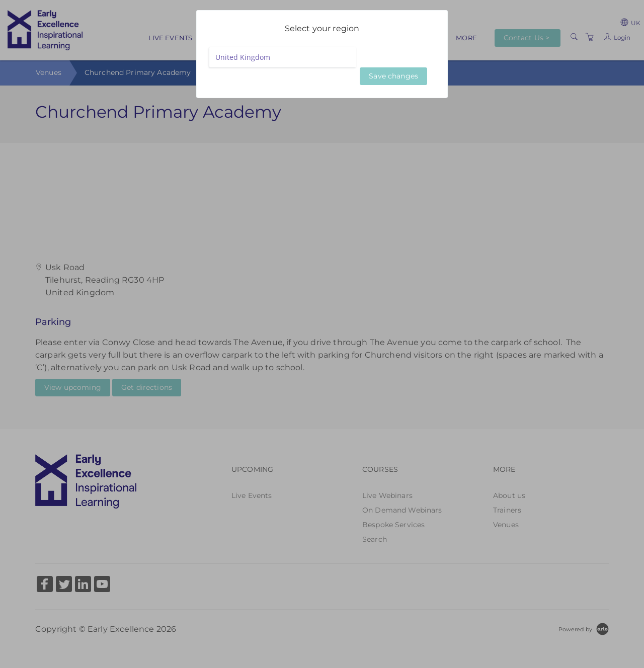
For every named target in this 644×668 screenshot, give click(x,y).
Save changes (393, 76)
